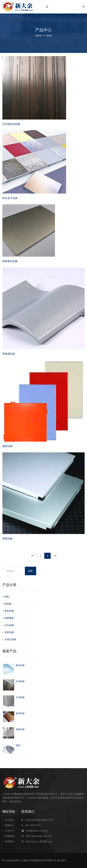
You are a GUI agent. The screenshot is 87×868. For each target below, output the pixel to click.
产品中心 (10, 831)
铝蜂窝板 (9, 618)
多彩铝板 (9, 611)
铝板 (7, 597)
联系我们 (10, 842)
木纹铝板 (9, 632)
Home (39, 36)
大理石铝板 (10, 639)
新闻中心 (10, 825)
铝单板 (8, 604)
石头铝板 (9, 625)
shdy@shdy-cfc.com (37, 831)
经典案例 (10, 836)
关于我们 (10, 820)
